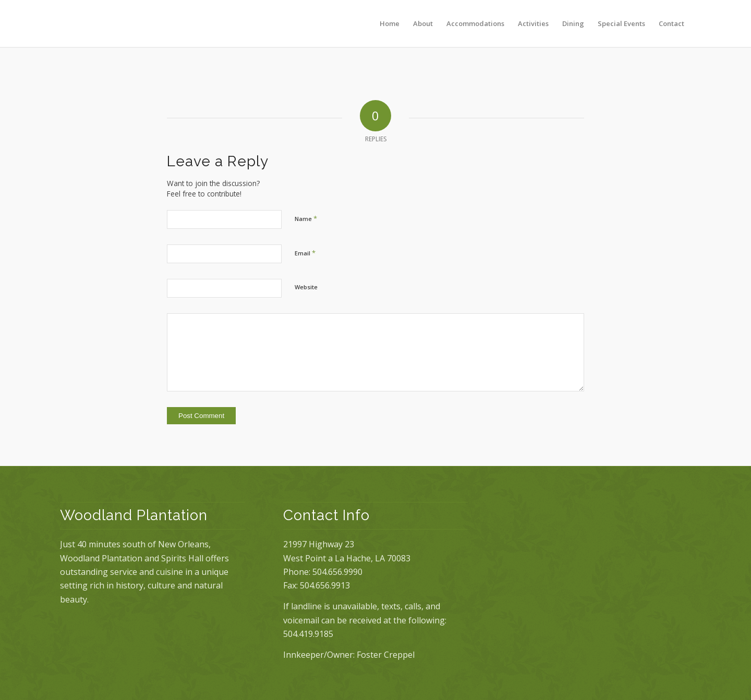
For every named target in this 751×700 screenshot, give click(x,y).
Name (306, 218)
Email (305, 253)
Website (306, 287)
